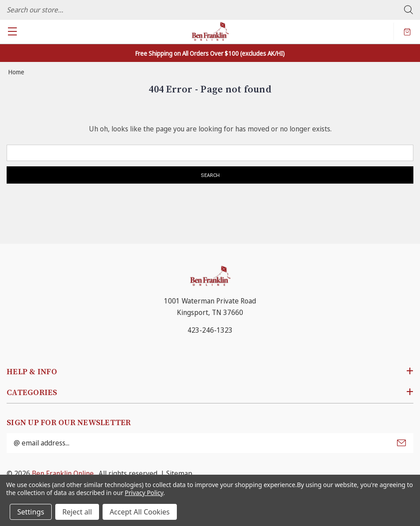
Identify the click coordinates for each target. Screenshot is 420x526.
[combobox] (210, 10)
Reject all (77, 512)
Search (409, 10)
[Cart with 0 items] (407, 31)
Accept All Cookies (140, 512)
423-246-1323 (210, 330)
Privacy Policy (144, 493)
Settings (31, 512)
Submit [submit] (401, 443)
